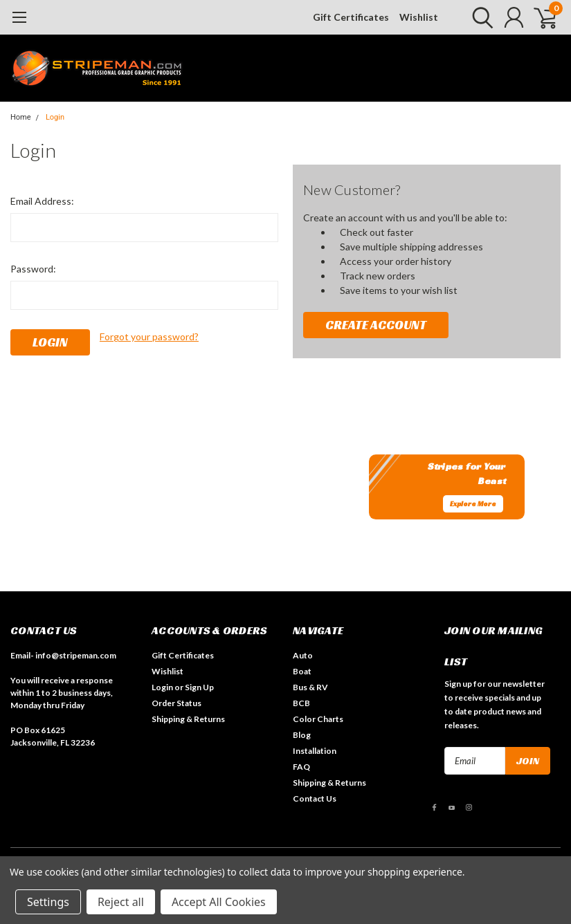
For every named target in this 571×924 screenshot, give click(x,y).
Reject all (121, 902)
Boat (302, 671)
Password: (33, 269)
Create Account (376, 325)
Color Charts (318, 719)
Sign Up (199, 687)
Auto (303, 655)
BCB (301, 703)
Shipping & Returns (188, 719)
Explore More (473, 504)
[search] (479, 17)
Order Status (176, 703)
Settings (48, 902)
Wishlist (419, 17)
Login (55, 117)
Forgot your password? (149, 336)
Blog (302, 735)
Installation (315, 751)
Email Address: (42, 201)
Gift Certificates (351, 17)
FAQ (301, 767)
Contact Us (315, 798)
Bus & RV (310, 687)
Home (21, 117)
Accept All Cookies (219, 902)
